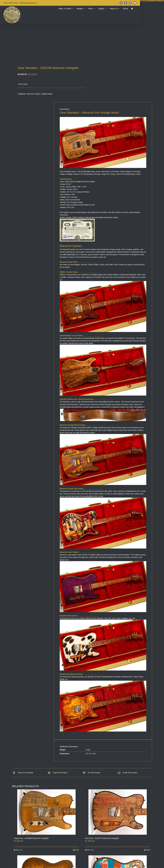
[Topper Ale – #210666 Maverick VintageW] (46, 812)
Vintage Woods (47, 94)
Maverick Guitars (33, 94)
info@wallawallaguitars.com (28, 3)
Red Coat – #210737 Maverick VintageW (102, 838)
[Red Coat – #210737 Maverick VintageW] (118, 812)
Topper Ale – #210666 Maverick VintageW (31, 838)
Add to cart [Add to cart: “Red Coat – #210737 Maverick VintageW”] (90, 850)
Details (77, 850)
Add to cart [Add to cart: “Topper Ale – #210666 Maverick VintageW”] (19, 850)
